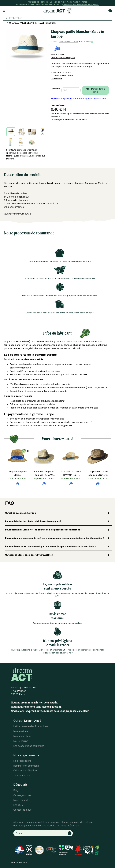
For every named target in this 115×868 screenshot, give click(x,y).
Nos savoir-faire (22, 736)
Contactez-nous (22, 810)
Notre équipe (21, 741)
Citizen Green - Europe (68, 42)
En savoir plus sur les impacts (63, 58)
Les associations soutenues (29, 746)
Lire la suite (57, 78)
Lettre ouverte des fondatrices (31, 726)
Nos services (21, 731)
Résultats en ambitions (26, 766)
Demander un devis (95, 90)
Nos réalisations (22, 761)
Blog (16, 790)
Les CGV (18, 805)
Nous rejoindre (22, 800)
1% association (22, 775)
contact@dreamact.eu (24, 687)
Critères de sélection (25, 770)
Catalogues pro (22, 795)
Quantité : (55, 90)
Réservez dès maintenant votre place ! (81, 5)
